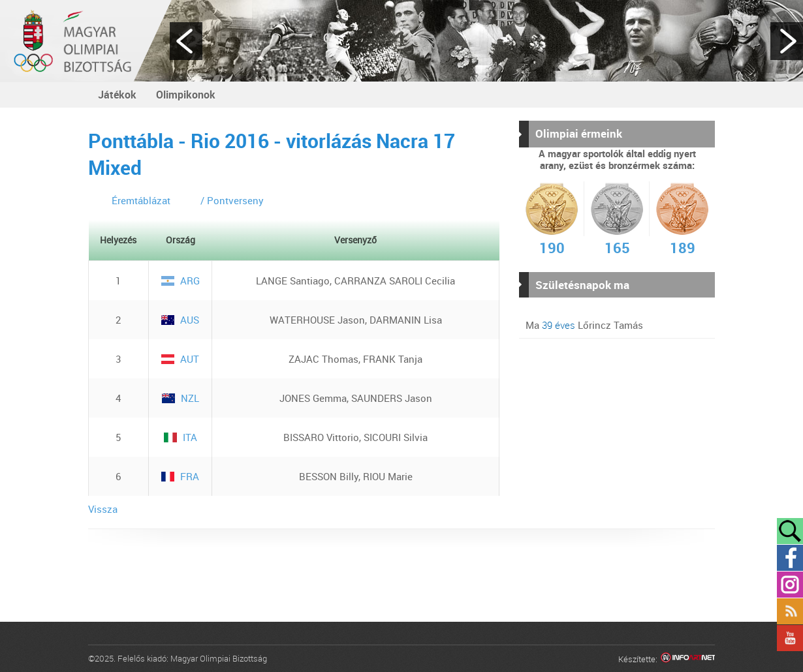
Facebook (790, 558)
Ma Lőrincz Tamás (584, 325)
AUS (180, 320)
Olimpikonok (186, 95)
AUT (180, 359)
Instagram (790, 585)
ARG (181, 281)
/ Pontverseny (232, 200)
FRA (180, 476)
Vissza (103, 509)
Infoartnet (688, 659)
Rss (790, 611)
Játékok (117, 95)
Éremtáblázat (141, 200)
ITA (181, 437)
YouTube (790, 638)
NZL (181, 398)
